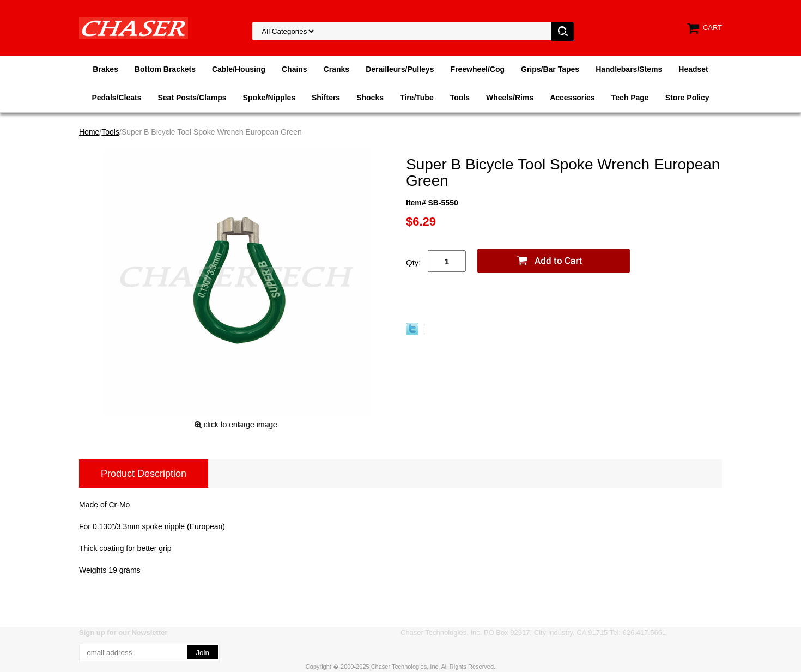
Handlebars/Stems (629, 69)
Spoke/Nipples (269, 98)
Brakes (105, 69)
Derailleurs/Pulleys (400, 69)
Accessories (572, 98)
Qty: (414, 262)
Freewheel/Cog (477, 69)
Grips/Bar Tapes (550, 69)
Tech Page (630, 98)
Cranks (336, 69)
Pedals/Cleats (116, 98)
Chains (295, 69)
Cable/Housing (239, 69)
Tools (460, 98)
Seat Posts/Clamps (192, 98)
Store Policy (687, 98)
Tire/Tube (417, 98)
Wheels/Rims (510, 98)
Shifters (326, 98)
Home (89, 132)
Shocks (370, 98)
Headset (693, 69)
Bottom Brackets (165, 69)
